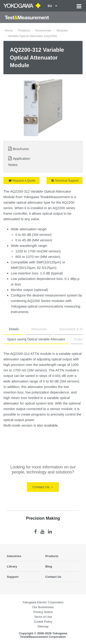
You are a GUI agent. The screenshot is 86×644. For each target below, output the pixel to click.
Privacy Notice (43, 612)
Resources (39, 329)
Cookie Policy (43, 622)
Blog (49, 566)
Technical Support (65, 181)
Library (12, 566)
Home (9, 30)
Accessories (43, 30)
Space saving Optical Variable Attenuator (36, 339)
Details (14, 329)
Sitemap (43, 626)
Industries (14, 556)
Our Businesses (43, 607)
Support (13, 577)
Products (24, 30)
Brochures (21, 149)
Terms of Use (43, 617)
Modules (62, 30)
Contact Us (43, 487)
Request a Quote (22, 181)
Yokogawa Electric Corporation (43, 602)
